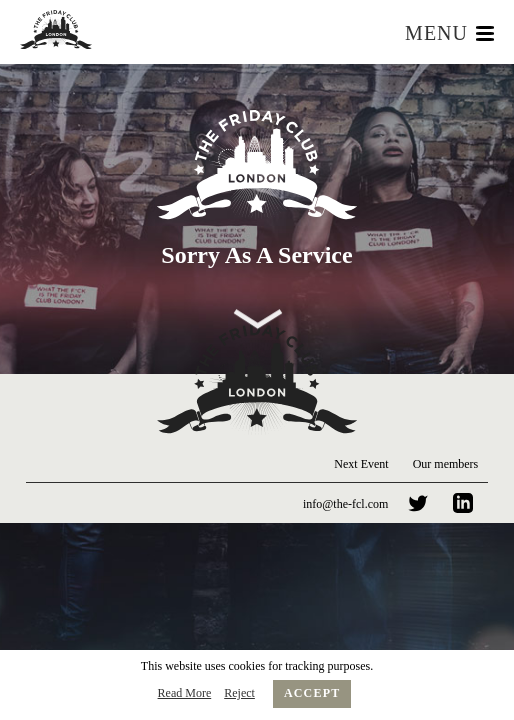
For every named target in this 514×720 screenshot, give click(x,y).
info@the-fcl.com (345, 504)
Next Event (361, 464)
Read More (185, 693)
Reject (239, 693)
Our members (446, 464)
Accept (312, 693)
